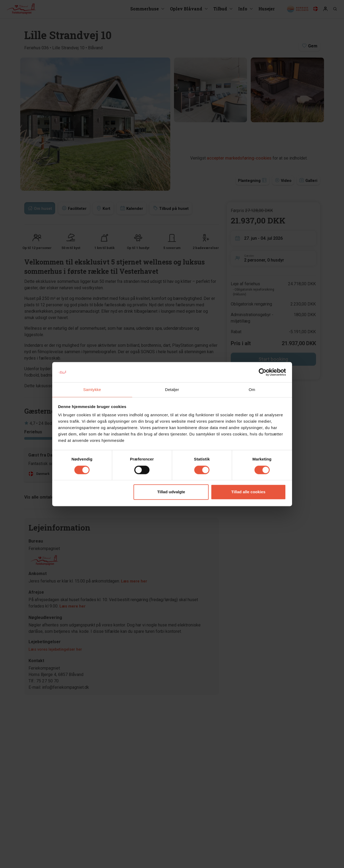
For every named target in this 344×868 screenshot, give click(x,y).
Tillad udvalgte (171, 492)
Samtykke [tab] (92, 390)
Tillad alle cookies (248, 492)
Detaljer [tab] (172, 390)
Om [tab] (252, 390)
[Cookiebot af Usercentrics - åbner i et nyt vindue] (263, 372)
